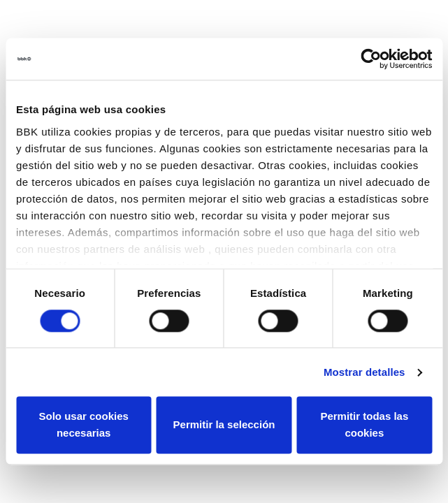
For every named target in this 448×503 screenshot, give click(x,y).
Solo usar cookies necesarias (83, 425)
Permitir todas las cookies (364, 425)
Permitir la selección (224, 425)
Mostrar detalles (364, 372)
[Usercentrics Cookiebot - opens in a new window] (371, 59)
